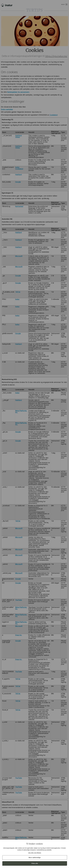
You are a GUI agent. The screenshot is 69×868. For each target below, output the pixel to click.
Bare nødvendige (35, 858)
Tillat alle (35, 863)
